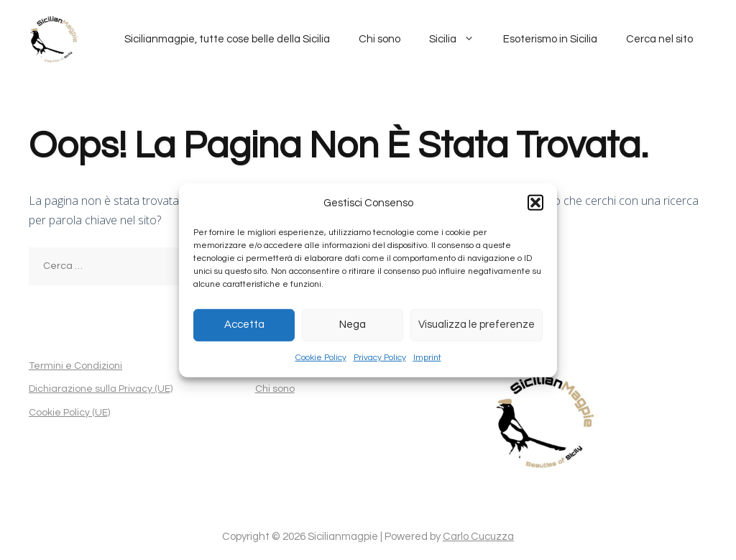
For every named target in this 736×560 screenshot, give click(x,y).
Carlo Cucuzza (478, 537)
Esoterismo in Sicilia (550, 39)
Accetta (244, 325)
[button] (535, 203)
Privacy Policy (380, 358)
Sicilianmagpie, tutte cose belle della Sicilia (227, 39)
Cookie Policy (321, 358)
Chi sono (379, 39)
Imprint (427, 358)
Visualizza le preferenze (477, 325)
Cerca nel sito (659, 39)
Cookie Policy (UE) (69, 413)
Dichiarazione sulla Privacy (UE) (101, 389)
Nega (353, 325)
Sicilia (459, 40)
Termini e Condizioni (75, 366)
